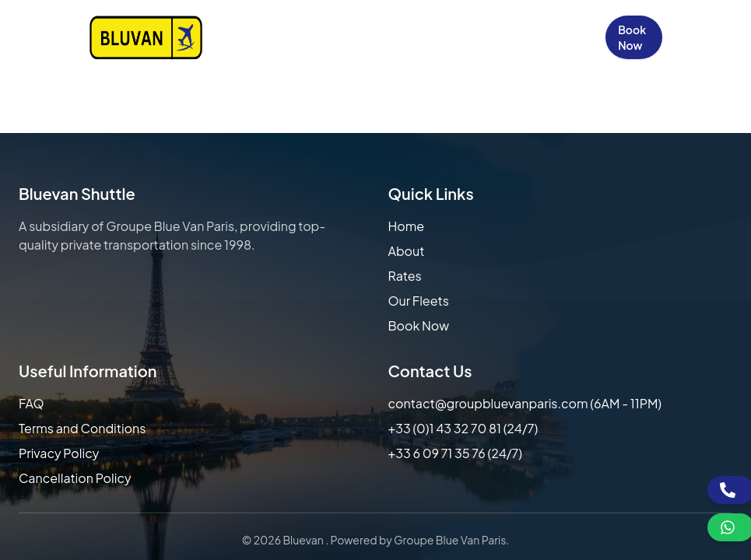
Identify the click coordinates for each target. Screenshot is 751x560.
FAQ (32, 403)
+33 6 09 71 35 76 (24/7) (456, 453)
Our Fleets (388, 37)
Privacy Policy (59, 453)
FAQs (442, 37)
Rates (405, 276)
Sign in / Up (568, 37)
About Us (275, 37)
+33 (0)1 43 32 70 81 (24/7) (463, 428)
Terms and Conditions (82, 428)
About (407, 251)
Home (219, 37)
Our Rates (332, 37)
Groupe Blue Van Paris (450, 540)
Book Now (632, 37)
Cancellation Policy (75, 478)
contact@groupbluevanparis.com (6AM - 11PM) (525, 403)
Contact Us (503, 37)
